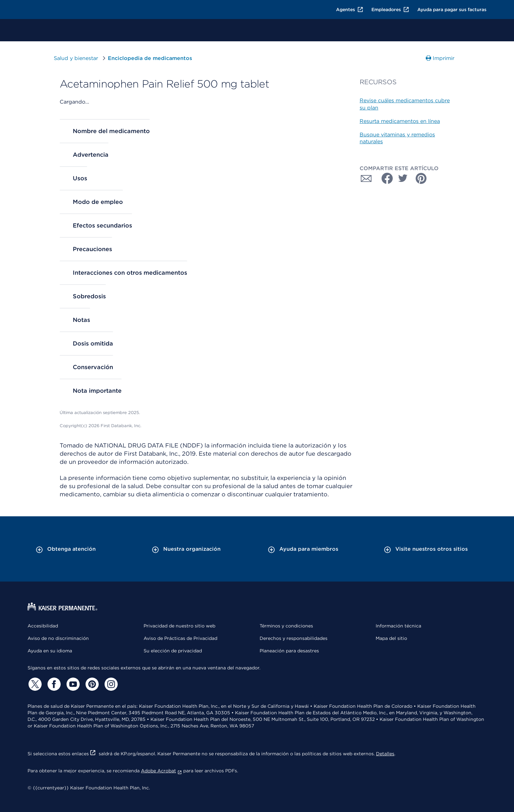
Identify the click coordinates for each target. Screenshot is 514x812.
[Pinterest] (91, 684)
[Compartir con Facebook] (385, 178)
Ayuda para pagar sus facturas (452, 10)
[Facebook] (53, 684)
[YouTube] (72, 684)
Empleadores (390, 10)
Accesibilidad (43, 626)
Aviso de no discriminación (58, 638)
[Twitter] (34, 684)
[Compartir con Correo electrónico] (366, 178)
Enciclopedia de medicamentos (150, 58)
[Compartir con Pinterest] (421, 178)
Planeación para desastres (289, 651)
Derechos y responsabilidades (294, 638)
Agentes (350, 10)
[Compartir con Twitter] (403, 178)
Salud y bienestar (76, 58)
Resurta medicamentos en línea (400, 121)
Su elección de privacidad (173, 651)
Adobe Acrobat (161, 771)
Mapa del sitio (391, 638)
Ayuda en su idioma (50, 651)
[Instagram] (110, 684)
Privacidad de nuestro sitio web (179, 626)
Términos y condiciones (286, 626)
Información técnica (398, 626)
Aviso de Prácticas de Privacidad (180, 638)
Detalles (385, 754)
